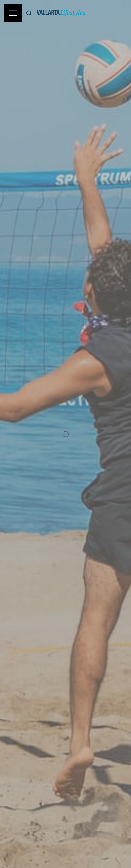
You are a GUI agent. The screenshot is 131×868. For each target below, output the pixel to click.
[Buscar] (29, 13)
